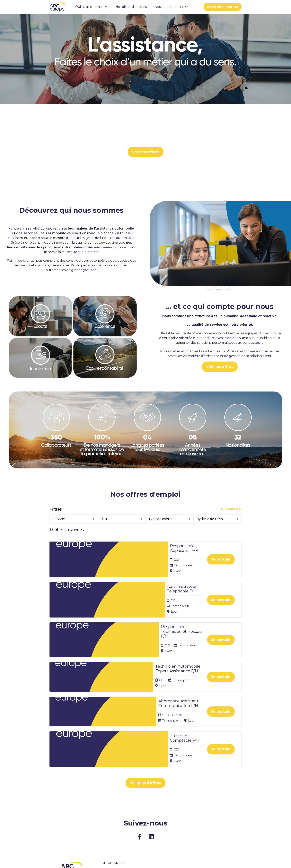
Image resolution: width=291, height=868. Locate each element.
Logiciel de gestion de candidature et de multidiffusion (146, 861)
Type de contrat (169, 519)
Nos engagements (171, 7)
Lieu (121, 519)
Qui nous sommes (91, 7)
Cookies (143, 805)
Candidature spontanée (110, 811)
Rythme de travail (218, 519)
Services (74, 519)
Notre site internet (223, 7)
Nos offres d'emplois (131, 7)
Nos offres (109, 805)
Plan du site (146, 810)
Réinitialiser (231, 509)
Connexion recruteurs (145, 816)
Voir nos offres (146, 152)
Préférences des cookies (149, 823)
